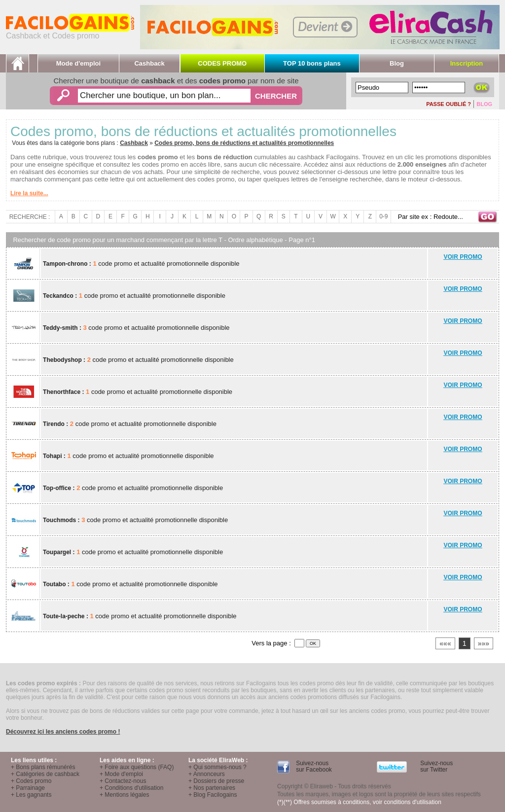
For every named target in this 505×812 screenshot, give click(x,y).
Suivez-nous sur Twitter (436, 766)
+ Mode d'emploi (121, 774)
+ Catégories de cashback (45, 774)
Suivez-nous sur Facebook (313, 766)
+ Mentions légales (124, 795)
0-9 (383, 216)
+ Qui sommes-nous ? (217, 767)
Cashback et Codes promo (70, 32)
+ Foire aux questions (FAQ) (137, 767)
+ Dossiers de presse (216, 781)
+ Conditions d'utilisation (131, 788)
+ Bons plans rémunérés (43, 767)
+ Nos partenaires (212, 788)
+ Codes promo (31, 781)
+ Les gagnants (31, 795)
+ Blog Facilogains (213, 795)
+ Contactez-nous (123, 781)
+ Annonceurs (207, 774)
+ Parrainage (28, 788)
